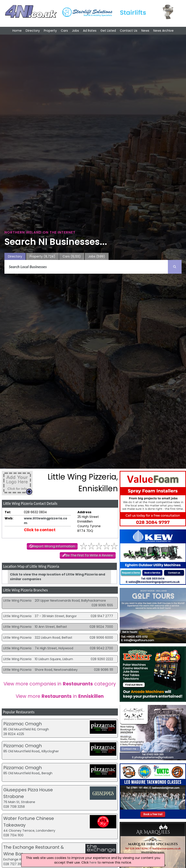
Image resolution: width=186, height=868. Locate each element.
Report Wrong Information (54, 546)
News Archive (163, 31)
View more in (60, 696)
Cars (64, 31)
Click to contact (40, 530)
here (93, 862)
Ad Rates (90, 31)
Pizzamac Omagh (23, 724)
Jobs (75, 31)
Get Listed (108, 31)
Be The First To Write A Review (89, 555)
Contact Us (129, 31)
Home (17, 31)
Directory (33, 31)
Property (50, 31)
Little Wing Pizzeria (17, 601)
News (145, 31)
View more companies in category (60, 684)
